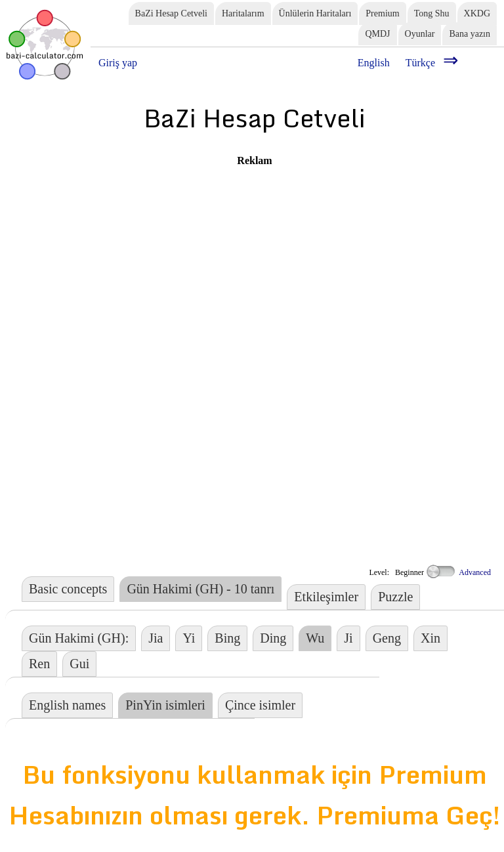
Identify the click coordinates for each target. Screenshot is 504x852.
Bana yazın (470, 34)
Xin (430, 638)
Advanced (458, 572)
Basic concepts (68, 589)
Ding (273, 638)
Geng (387, 638)
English (374, 63)
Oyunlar (420, 34)
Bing (227, 638)
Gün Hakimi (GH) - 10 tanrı (200, 589)
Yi (189, 638)
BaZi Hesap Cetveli (171, 13)
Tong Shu (432, 13)
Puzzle (395, 597)
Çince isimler (260, 705)
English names (67, 705)
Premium (382, 13)
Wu (315, 638)
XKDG (477, 13)
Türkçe (420, 63)
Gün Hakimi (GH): (79, 638)
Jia (156, 638)
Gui (79, 664)
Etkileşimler (326, 597)
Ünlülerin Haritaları (315, 13)
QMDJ (377, 34)
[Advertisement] (202, 259)
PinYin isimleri (165, 705)
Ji (348, 638)
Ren (39, 664)
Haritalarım (243, 13)
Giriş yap (118, 63)
